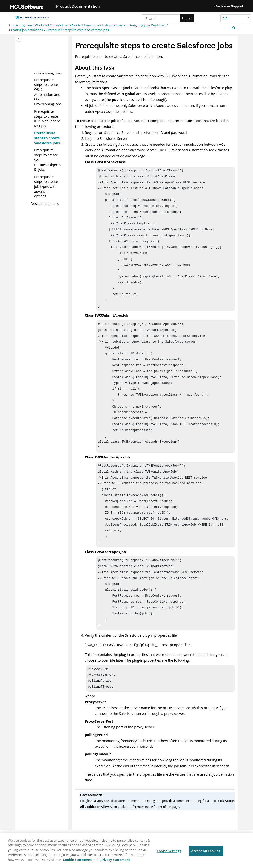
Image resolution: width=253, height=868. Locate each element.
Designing (45, 203)
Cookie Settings (169, 853)
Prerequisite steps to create (46, 186)
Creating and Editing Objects (105, 25)
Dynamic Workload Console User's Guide (51, 25)
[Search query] (167, 18)
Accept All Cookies (206, 853)
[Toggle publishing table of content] (19, 39)
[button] (32, 80)
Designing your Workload (147, 25)
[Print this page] (234, 28)
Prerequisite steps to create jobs (78, 30)
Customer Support (229, 6)
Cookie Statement (77, 862)
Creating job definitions (26, 30)
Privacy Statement (115, 862)
